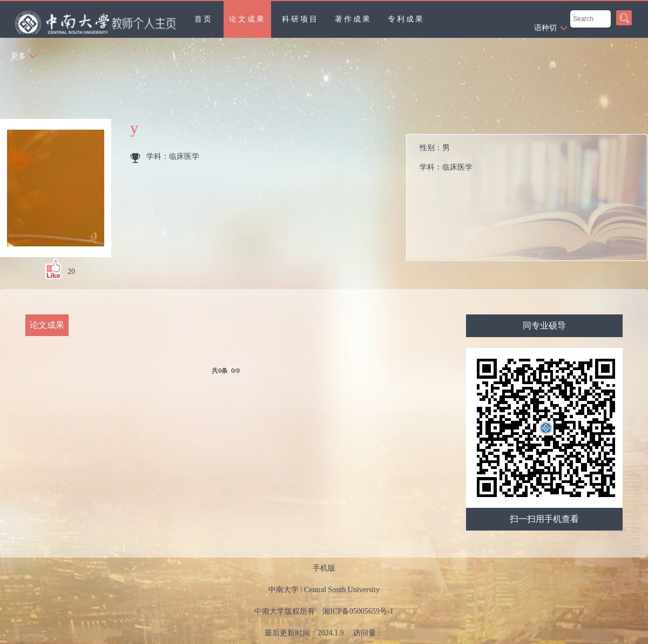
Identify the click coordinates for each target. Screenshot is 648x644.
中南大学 (283, 590)
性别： (531, 160)
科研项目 (300, 19)
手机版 (324, 568)
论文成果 (247, 19)
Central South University (342, 590)
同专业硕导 (544, 326)
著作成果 (353, 19)
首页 (204, 19)
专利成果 (406, 19)
